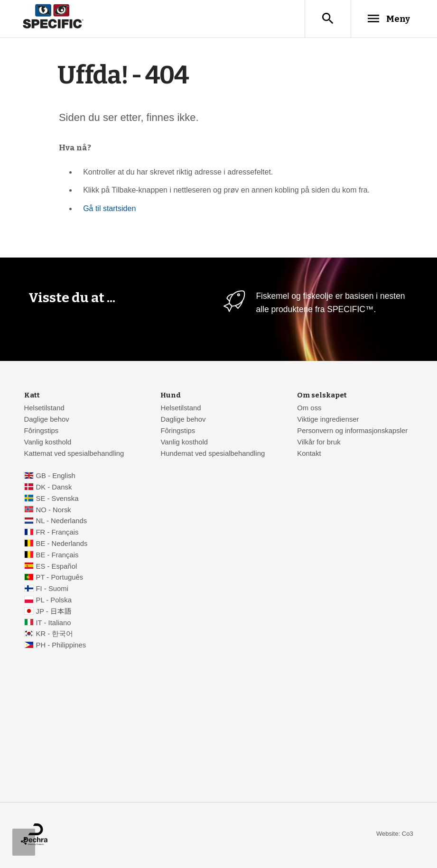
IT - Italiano (53, 624)
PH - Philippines (61, 646)
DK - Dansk (54, 488)
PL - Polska (53, 601)
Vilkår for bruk (319, 443)
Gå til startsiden (109, 209)
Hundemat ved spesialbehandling (213, 454)
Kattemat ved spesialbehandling (74, 454)
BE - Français (57, 556)
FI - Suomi (52, 590)
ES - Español (56, 567)
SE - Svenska (57, 499)
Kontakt (309, 454)
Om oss (309, 409)
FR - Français (57, 533)
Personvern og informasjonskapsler (352, 432)
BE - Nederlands (61, 545)
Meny (387, 18)
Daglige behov (47, 420)
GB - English (55, 477)
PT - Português (59, 578)
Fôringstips (42, 432)
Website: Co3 (395, 835)
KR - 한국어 (54, 635)
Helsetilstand (44, 409)
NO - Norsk (53, 511)
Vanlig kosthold (48, 443)
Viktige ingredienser (328, 420)
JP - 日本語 (53, 612)
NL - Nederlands (61, 522)
